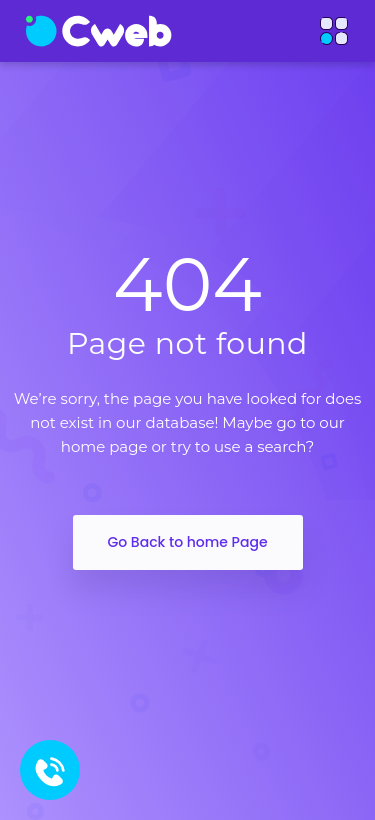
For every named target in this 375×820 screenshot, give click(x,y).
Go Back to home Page (187, 542)
